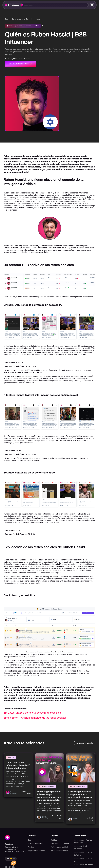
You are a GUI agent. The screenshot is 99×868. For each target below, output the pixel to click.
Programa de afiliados (36, 851)
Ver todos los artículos (85, 743)
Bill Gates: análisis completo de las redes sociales (32, 713)
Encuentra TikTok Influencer (80, 847)
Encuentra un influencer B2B (83, 860)
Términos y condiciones (60, 843)
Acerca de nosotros (36, 843)
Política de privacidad (59, 847)
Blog (7, 19)
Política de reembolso (59, 851)
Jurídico (54, 840)
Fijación (31, 847)
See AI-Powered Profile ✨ (21, 64)
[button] (54, 5)
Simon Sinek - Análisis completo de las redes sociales (35, 718)
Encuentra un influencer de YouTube (83, 841)
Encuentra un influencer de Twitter (83, 854)
